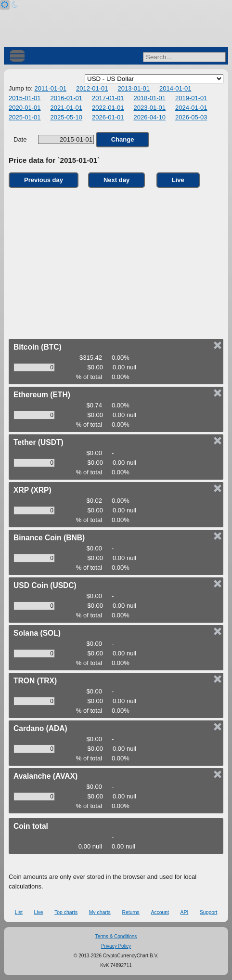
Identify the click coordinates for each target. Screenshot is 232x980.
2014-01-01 (175, 88)
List (19, 912)
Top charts (66, 912)
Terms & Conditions (116, 936)
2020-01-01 (25, 108)
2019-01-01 (191, 98)
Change (123, 139)
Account (160, 912)
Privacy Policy (116, 946)
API (185, 912)
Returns (130, 912)
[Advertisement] (116, 261)
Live (178, 180)
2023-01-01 (150, 108)
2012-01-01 (92, 88)
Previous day (44, 180)
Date (54, 139)
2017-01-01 (108, 98)
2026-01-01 (108, 117)
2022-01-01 (108, 108)
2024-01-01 (191, 108)
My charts (100, 912)
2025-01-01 (25, 117)
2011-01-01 (50, 88)
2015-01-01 (25, 98)
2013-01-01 (134, 88)
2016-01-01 (67, 98)
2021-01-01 (67, 108)
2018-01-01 (150, 98)
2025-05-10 (67, 117)
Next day (116, 180)
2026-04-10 (150, 117)
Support (208, 912)
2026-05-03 (191, 117)
